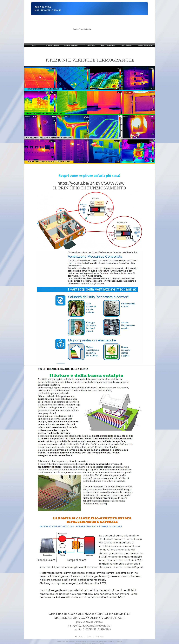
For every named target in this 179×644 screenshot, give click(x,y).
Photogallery (100, 637)
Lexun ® (95, 643)
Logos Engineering (86, 643)
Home (81, 637)
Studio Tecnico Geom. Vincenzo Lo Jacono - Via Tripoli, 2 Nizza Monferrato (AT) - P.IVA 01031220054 (84, 641)
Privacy (113, 641)
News (89, 637)
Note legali (119, 641)
